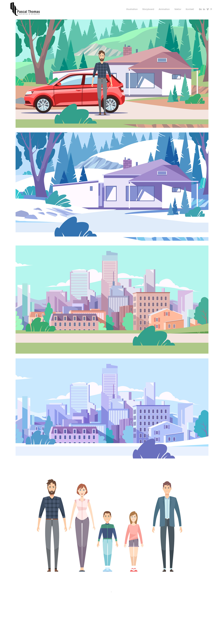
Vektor (178, 9)
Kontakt (190, 9)
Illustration (132, 9)
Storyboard (148, 9)
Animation (164, 9)
